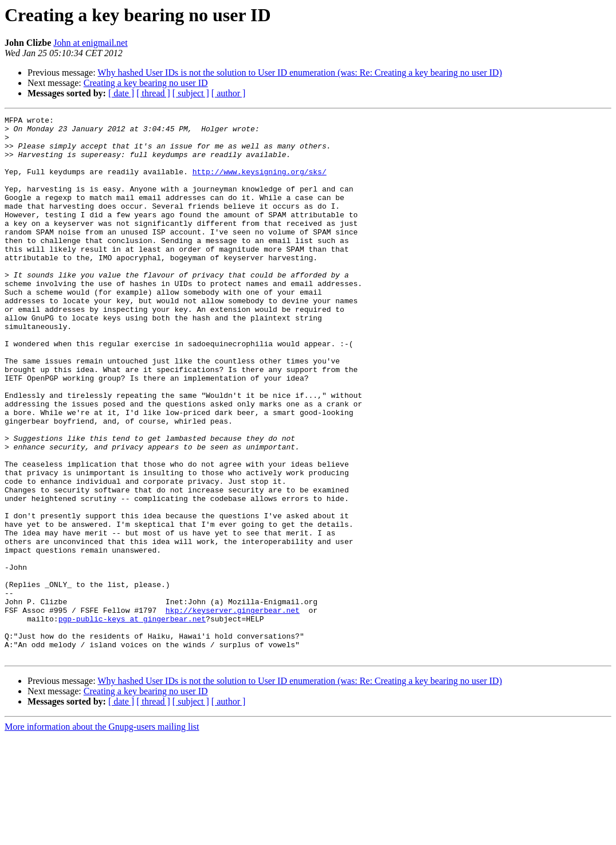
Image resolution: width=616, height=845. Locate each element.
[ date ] (121, 93)
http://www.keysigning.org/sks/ (260, 183)
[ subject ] (191, 93)
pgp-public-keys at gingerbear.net (132, 720)
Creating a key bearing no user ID (146, 83)
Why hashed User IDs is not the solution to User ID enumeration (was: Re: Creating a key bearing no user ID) (300, 73)
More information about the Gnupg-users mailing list (102, 835)
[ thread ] (153, 93)
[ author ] (229, 93)
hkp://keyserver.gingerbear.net (233, 710)
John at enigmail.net (90, 43)
